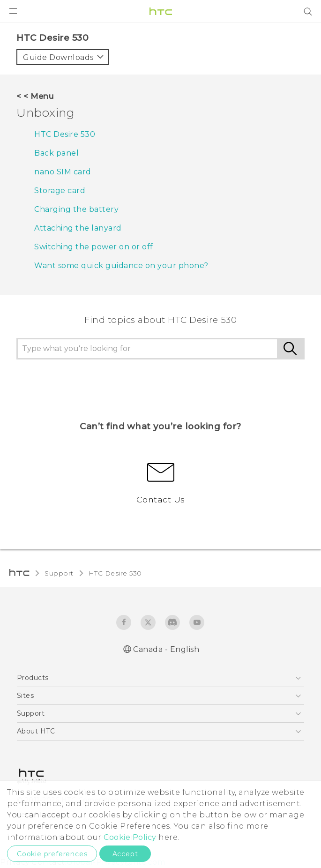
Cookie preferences (52, 854)
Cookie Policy (130, 837)
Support (59, 573)
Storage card (60, 191)
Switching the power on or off (94, 247)
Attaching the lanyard (78, 228)
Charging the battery (76, 209)
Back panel (56, 153)
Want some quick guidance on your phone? (121, 266)
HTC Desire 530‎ (115, 573)
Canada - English (166, 649)
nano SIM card (63, 172)
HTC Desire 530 (65, 134)
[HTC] (161, 11)
